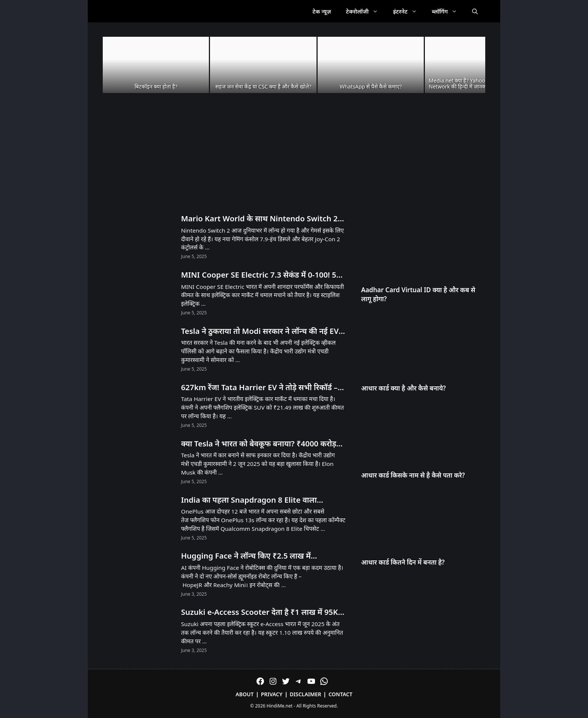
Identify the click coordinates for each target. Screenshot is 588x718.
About (244, 694)
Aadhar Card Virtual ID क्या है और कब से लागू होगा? (418, 294)
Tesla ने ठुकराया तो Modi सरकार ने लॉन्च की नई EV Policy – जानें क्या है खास (260, 331)
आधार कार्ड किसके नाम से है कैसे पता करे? (413, 475)
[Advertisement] (294, 154)
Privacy (272, 694)
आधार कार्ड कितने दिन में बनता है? (403, 562)
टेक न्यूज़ (322, 11)
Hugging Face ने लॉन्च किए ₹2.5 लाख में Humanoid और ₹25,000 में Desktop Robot (255, 556)
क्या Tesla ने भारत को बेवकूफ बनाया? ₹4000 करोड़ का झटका (259, 444)
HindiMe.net (280, 706)
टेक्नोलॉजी (366, 11)
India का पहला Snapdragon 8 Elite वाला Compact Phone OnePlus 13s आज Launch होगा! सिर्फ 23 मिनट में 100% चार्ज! (257, 500)
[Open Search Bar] (475, 11)
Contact (340, 694)
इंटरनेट (409, 11)
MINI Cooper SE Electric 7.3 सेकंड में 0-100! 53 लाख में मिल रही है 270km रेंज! (261, 275)
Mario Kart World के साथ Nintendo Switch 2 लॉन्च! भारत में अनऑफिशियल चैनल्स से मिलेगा (259, 219)
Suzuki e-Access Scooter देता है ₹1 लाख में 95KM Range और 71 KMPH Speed (263, 612)
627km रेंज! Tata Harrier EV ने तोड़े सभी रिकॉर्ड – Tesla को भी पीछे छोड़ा (259, 388)
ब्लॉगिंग (448, 11)
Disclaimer (306, 694)
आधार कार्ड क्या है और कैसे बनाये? (403, 388)
